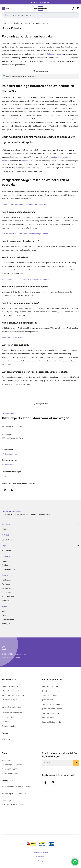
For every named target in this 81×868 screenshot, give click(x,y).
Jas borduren (48, 700)
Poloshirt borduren (50, 686)
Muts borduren (48, 718)
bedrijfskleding (17, 108)
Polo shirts (28, 23)
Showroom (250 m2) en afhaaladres (17, 786)
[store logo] (40, 8)
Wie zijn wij (7, 739)
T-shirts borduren (55, 157)
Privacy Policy (40, 856)
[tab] (40, 404)
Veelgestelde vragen (10, 686)
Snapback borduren (50, 713)
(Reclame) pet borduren (52, 709)
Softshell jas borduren (51, 704)
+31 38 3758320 (8, 465)
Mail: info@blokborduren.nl (13, 765)
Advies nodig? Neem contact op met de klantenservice (24, 204)
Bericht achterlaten (10, 774)
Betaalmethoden (9, 726)
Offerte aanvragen (10, 700)
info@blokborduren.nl (52, 54)
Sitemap (40, 861)
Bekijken (5, 476)
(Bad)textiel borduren (51, 691)
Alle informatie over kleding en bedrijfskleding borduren (25, 234)
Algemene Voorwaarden (41, 852)
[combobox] (40, 15)
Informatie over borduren (12, 691)
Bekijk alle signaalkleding (12, 337)
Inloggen (73, 8)
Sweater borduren (50, 695)
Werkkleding (15, 23)
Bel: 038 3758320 (9, 769)
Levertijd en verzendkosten (13, 713)
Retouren (6, 722)
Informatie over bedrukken (13, 695)
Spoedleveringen (9, 717)
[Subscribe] (76, 763)
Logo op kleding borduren (53, 722)
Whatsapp (6, 760)
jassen (24, 161)
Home (4, 23)
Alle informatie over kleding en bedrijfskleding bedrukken (25, 279)
